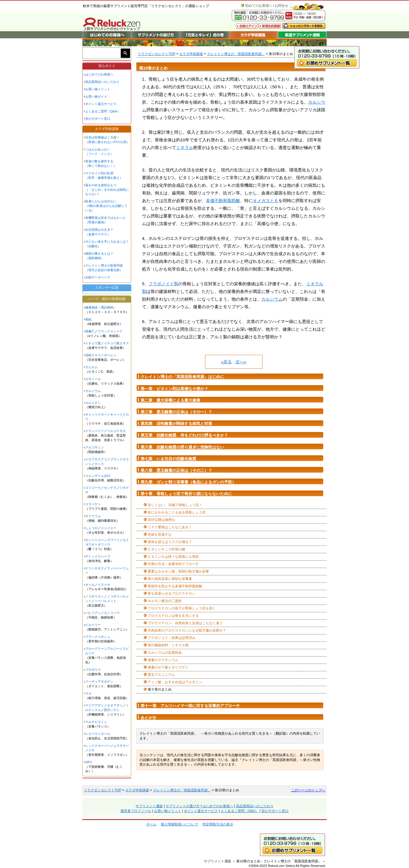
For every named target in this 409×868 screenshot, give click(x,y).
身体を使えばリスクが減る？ (170, 542)
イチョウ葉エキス (116, 343)
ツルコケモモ (116, 431)
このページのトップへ (308, 790)
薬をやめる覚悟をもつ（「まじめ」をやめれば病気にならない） (107, 190)
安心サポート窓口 (98, 119)
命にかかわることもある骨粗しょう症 (177, 512)
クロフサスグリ (96, 459)
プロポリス (93, 670)
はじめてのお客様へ (99, 74)
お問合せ (281, 6)
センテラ (110, 488)
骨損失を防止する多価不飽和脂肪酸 (175, 586)
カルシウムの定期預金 (165, 653)
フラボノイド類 (163, 284)
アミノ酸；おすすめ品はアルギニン (175, 682)
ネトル (90, 585)
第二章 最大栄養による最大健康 (170, 400)
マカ (88, 693)
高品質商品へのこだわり (102, 82)
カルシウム (272, 299)
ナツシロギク (95, 568)
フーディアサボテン (99, 682)
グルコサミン (95, 447)
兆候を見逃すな (160, 534)
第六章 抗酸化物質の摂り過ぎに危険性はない (182, 447)
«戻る (226, 362)
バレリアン (93, 613)
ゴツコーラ (93, 488)
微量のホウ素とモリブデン (168, 667)
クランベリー (95, 431)
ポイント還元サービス (101, 104)
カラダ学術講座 (191, 54)
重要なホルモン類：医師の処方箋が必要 (178, 571)
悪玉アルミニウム (161, 675)
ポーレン (110, 355)
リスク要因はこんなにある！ (170, 527)
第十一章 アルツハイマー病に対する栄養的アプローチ (190, 706)
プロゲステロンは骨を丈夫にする (173, 616)
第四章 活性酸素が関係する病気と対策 (176, 423)
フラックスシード (110, 331)
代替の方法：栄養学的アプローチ (173, 564)
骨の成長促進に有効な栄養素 (170, 579)
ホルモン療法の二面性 (165, 601)
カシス (99, 464)
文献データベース (98, 277)
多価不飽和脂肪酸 (223, 201)
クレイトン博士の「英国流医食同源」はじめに (182, 377)
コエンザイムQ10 (98, 476)
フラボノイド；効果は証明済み (172, 638)
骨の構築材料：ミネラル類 (168, 645)
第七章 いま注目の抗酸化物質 (168, 459)
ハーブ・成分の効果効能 (107, 299)
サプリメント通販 (149, 806)
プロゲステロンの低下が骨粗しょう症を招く (182, 608)
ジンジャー (109, 528)
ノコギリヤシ (95, 596)
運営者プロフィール (136, 811)
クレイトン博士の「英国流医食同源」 (236, 54)
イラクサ (104, 585)
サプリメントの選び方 (183, 806)
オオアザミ (115, 705)
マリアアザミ (95, 705)
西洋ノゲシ (112, 710)
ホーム (151, 824)
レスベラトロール (98, 734)
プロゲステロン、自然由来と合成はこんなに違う (185, 623)
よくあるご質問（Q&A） (103, 111)
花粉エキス (93, 355)
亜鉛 (88, 319)
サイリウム (93, 516)
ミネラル (185, 147)
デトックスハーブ (98, 556)
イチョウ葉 (93, 343)
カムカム (91, 367)
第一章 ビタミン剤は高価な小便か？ (174, 389)
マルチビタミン (96, 722)
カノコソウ (112, 613)
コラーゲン (93, 504)
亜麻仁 (90, 331)
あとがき (149, 718)
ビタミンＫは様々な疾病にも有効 (173, 557)
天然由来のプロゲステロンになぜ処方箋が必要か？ (187, 630)
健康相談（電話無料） (101, 307)
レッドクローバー (98, 746)
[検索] (103, 53)
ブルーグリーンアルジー (102, 649)
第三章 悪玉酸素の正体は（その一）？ (176, 412)
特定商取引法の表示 (218, 824)
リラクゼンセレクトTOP (156, 54)
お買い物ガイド (96, 97)
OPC (89, 762)
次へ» (241, 362)
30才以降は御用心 (161, 520)
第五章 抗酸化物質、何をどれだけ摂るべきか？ (184, 435)
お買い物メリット (98, 89)
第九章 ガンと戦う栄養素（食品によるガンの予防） (188, 482)
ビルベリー (93, 625)
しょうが (91, 528)
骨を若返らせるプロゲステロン (172, 594)
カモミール (93, 379)
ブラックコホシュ (98, 637)
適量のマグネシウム (163, 660)
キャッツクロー (96, 414)
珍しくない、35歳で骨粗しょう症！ (175, 505)
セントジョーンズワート (102, 540)
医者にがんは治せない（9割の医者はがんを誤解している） (106, 206)
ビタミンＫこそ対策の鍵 (166, 549)
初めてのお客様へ (259, 6)
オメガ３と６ (266, 201)
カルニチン (93, 403)
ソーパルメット (106, 601)
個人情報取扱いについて (180, 824)
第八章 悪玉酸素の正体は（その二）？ (176, 470)
